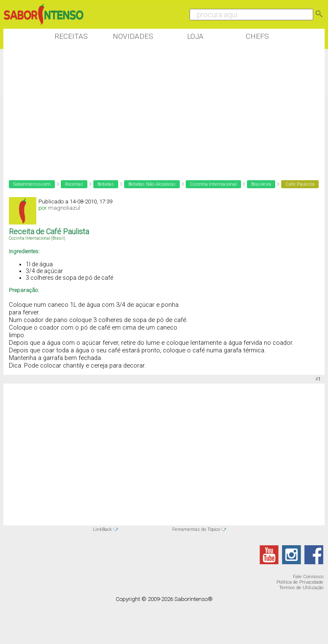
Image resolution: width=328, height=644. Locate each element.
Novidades (133, 36)
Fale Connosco (308, 577)
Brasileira (261, 184)
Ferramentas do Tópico (196, 529)
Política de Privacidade (300, 582)
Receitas (71, 36)
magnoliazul (64, 208)
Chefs (257, 36)
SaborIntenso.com (32, 184)
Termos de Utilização (301, 588)
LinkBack (102, 529)
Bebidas (106, 184)
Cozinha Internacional (213, 184)
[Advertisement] (157, 109)
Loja (195, 36)
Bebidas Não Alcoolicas (152, 184)
